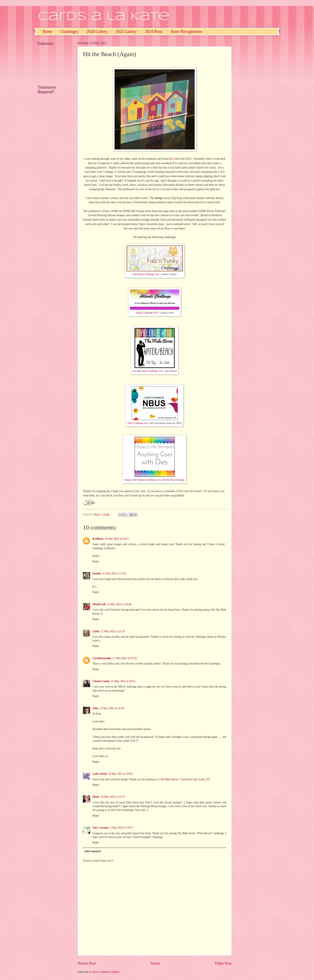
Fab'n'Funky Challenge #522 (146, 274)
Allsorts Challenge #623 (147, 313)
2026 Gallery (97, 31)
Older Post (223, 963)
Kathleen (98, 539)
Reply (96, 561)
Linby (96, 631)
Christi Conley (101, 681)
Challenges (69, 31)
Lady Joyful (100, 774)
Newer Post (87, 963)
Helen (96, 797)
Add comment (93, 851)
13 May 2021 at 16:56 (112, 708)
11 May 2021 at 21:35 (113, 631)
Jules (96, 708)
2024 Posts (154, 31)
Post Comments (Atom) (106, 972)
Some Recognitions (186, 31)
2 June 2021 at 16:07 (121, 828)
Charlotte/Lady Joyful (193, 779)
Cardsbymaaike (102, 658)
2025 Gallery (126, 31)
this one (174, 159)
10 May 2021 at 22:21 (117, 539)
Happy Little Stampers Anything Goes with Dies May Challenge (154, 480)
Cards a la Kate (104, 17)
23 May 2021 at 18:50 (120, 774)
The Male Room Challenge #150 (148, 371)
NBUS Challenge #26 (137, 423)
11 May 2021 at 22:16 (125, 658)
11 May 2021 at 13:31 (114, 573)
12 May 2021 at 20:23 (123, 681)
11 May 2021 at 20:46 (119, 604)
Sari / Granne (101, 828)
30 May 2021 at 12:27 (113, 797)
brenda (97, 573)
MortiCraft (99, 604)
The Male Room (169, 779)
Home (47, 31)
